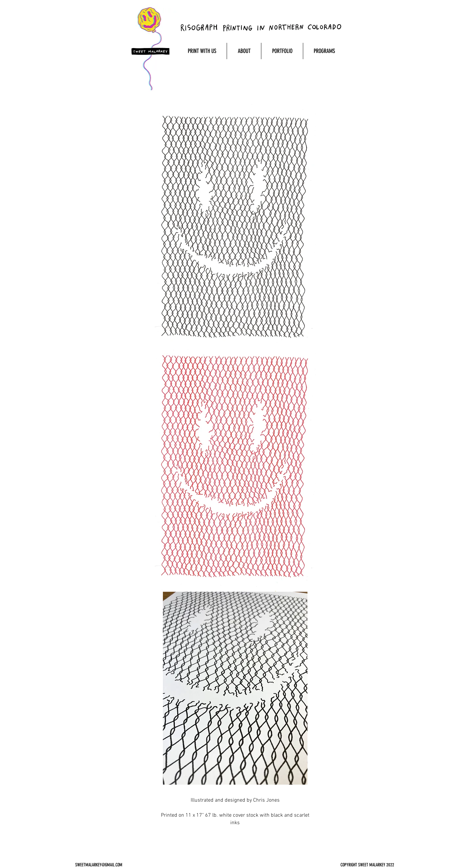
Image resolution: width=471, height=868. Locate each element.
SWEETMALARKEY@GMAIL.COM (99, 865)
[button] (202, 51)
